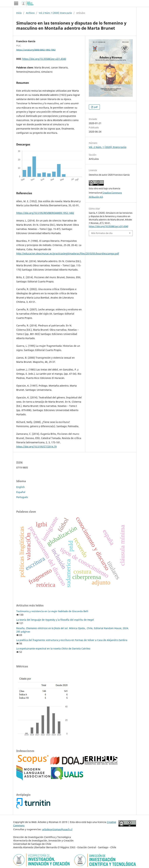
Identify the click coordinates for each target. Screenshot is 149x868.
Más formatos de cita (102, 233)
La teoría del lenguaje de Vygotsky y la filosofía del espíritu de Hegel (55, 620)
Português (22, 497)
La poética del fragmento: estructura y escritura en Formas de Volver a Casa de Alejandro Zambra (72, 640)
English (21, 487)
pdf (96, 107)
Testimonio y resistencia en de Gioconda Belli (52, 611)
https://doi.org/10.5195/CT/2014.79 (36, 447)
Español (21, 492)
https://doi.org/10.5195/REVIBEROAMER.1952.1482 (45, 213)
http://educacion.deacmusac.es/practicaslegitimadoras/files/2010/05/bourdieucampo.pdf (68, 254)
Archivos (30, 13)
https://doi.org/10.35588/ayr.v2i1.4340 (44, 59)
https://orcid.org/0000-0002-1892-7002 (36, 50)
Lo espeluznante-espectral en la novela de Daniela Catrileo (53, 649)
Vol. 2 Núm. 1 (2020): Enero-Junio (55, 13)
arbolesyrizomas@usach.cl (57, 829)
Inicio (19, 13)
